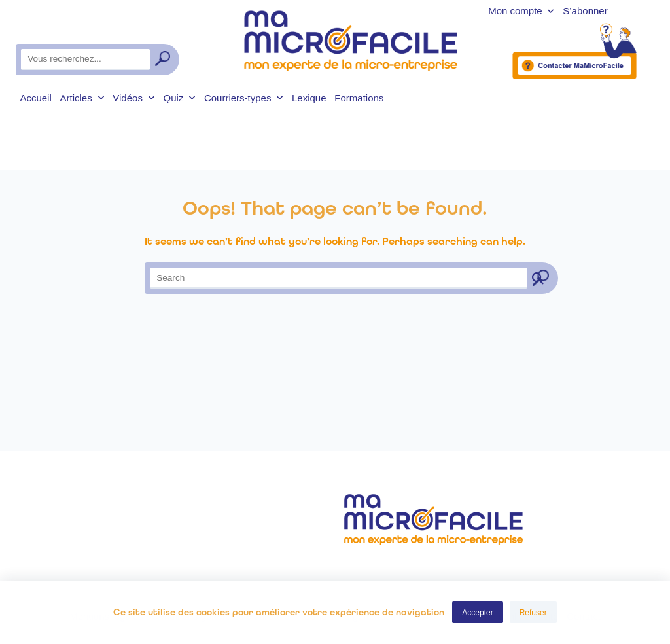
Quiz (179, 98)
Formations (359, 98)
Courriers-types (244, 98)
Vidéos (133, 98)
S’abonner (585, 11)
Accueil (35, 98)
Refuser (533, 613)
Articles (82, 98)
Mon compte (521, 11)
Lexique (309, 98)
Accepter (477, 613)
